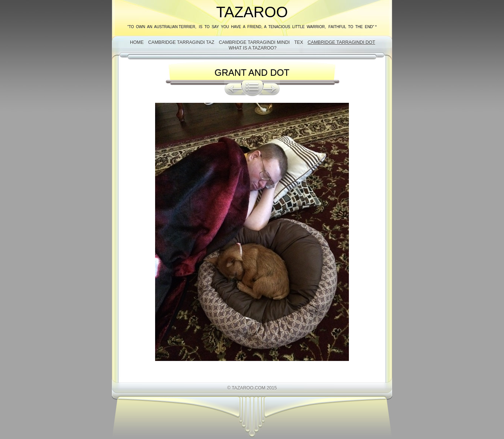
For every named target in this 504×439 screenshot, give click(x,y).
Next (272, 88)
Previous (233, 88)
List (252, 88)
